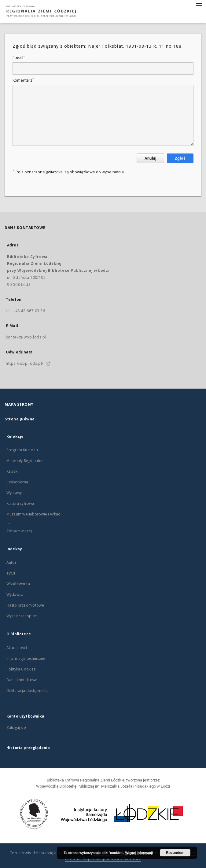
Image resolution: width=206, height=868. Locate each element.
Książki (12, 471)
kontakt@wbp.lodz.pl (26, 337)
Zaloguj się (16, 728)
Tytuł (11, 573)
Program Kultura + (23, 450)
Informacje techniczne (26, 658)
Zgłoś (180, 158)
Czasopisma (17, 482)
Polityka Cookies (21, 669)
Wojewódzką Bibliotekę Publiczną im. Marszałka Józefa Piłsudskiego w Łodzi (103, 786)
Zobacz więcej (19, 531)
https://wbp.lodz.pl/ (25, 363)
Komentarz (23, 80)
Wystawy (14, 493)
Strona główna (20, 419)
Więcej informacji (139, 853)
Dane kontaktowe (22, 680)
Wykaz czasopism (22, 616)
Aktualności (17, 648)
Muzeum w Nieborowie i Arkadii (34, 514)
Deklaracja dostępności (27, 691)
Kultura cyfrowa (20, 503)
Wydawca (15, 595)
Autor (11, 562)
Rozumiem (175, 853)
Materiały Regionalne (25, 461)
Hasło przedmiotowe (25, 605)
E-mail (19, 58)
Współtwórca (18, 584)
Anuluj (150, 158)
